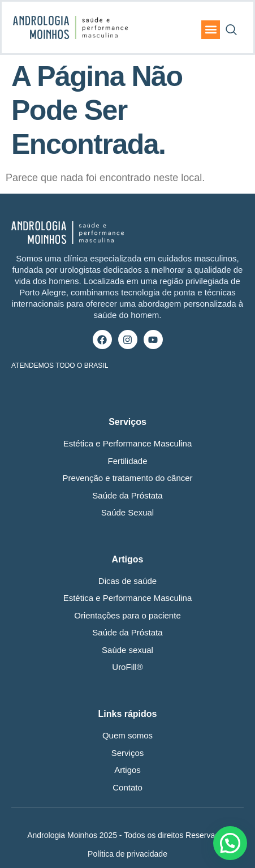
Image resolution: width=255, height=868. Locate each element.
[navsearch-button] (231, 27)
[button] (211, 30)
